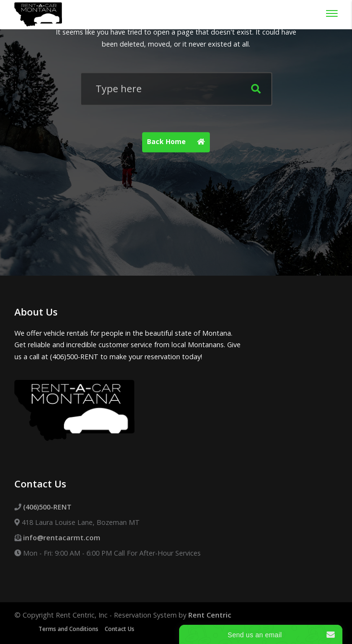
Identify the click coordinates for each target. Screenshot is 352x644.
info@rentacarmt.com (62, 538)
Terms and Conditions (68, 629)
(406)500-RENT (47, 507)
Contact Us (120, 629)
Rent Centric (210, 615)
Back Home (178, 142)
